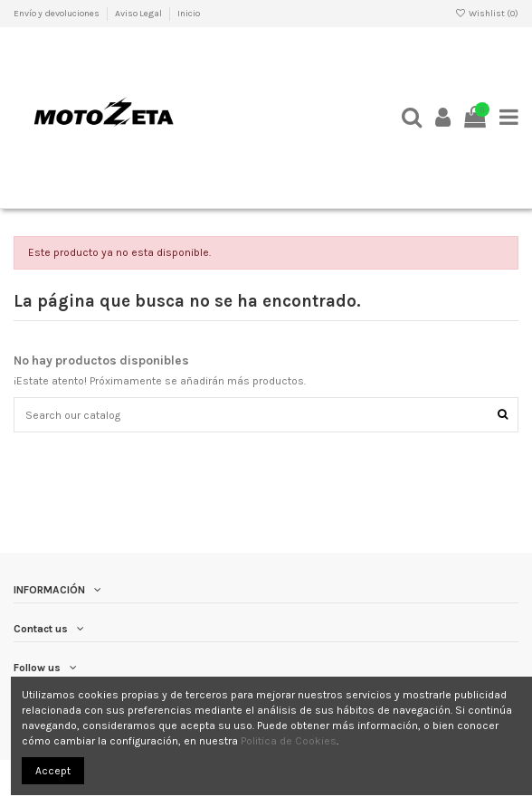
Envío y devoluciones (57, 14)
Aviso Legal (139, 14)
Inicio (189, 14)
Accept (53, 771)
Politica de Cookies (289, 741)
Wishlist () (487, 14)
